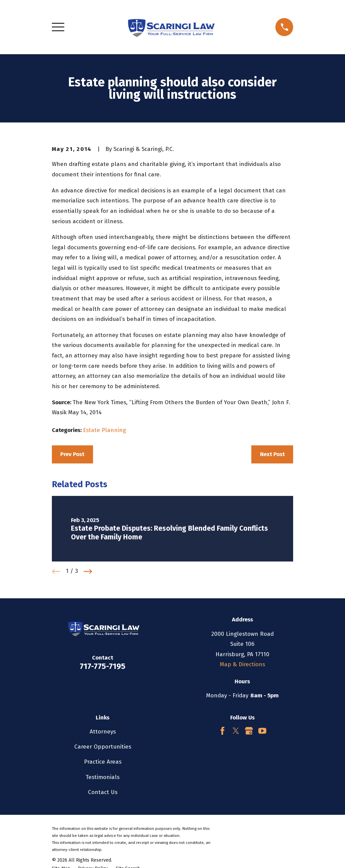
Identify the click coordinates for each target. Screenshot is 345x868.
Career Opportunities (103, 747)
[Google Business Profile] (249, 731)
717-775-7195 (103, 666)
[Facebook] (223, 731)
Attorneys (103, 732)
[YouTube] (262, 731)
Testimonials (103, 777)
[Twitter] (236, 731)
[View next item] (88, 572)
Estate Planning (104, 430)
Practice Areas (103, 762)
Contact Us (103, 792)
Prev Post (72, 454)
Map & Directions (242, 664)
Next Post (272, 454)
